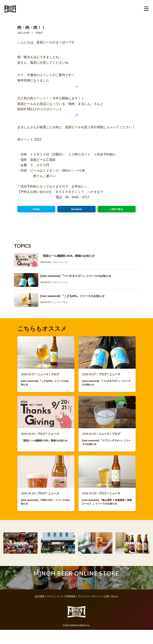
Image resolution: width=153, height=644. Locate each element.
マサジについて (55, 604)
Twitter (36, 209)
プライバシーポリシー (90, 604)
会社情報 (39, 604)
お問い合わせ (111, 604)
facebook (77, 209)
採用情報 (71, 604)
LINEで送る (117, 209)
